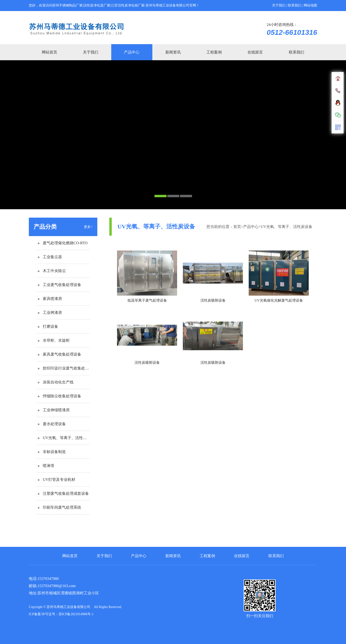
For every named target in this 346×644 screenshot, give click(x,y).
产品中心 (132, 52)
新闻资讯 (173, 52)
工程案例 (214, 52)
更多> (88, 227)
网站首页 (49, 52)
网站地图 (310, 5)
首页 (237, 227)
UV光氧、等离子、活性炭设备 (287, 227)
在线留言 (255, 52)
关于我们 (279, 5)
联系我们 (295, 5)
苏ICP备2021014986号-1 (76, 614)
